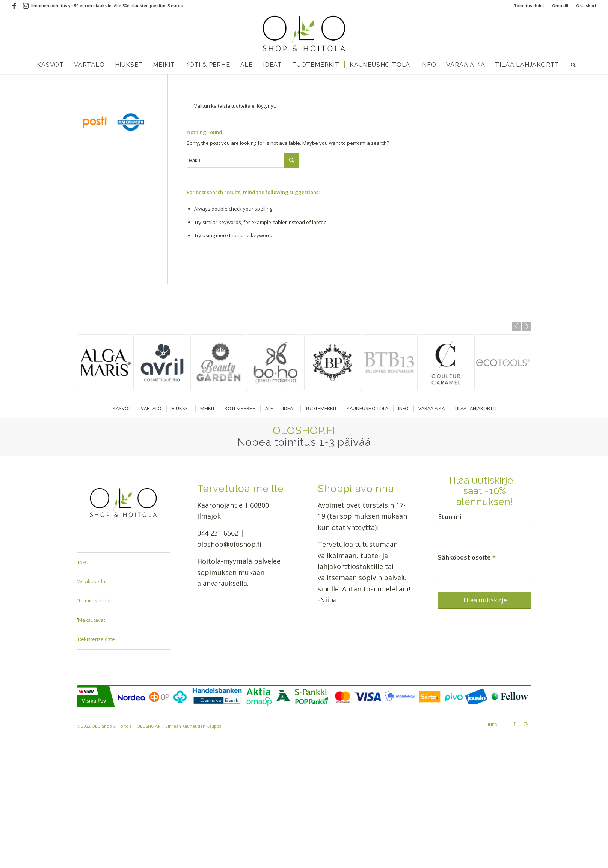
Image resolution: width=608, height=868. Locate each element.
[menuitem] (529, 6)
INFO (83, 562)
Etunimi (450, 517)
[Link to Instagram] (26, 6)
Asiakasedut (92, 581)
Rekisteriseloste (97, 639)
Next (527, 326)
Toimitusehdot (529, 5)
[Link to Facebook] (14, 6)
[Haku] (571, 65)
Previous (517, 326)
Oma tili (560, 5)
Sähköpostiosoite (467, 557)
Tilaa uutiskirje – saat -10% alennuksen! (484, 491)
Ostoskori (586, 5)
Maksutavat (92, 620)
